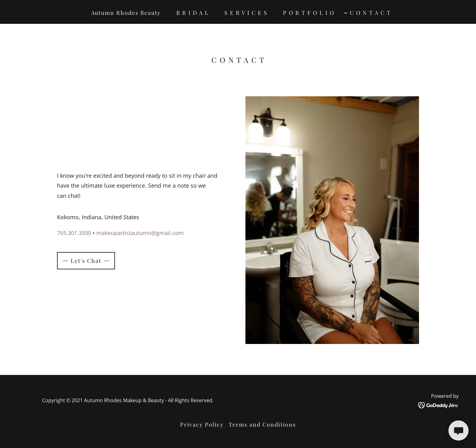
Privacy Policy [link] (202, 424)
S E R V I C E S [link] (246, 13)
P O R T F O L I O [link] (309, 13)
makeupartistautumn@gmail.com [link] (140, 233)
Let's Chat (86, 261)
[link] (438, 405)
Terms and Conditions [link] (262, 424)
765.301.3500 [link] (74, 233)
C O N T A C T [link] (370, 13)
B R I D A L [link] (193, 13)
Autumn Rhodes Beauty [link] (126, 13)
